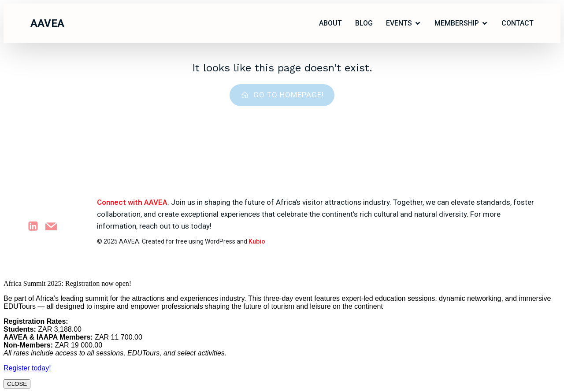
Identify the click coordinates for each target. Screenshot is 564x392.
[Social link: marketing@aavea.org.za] (54, 226)
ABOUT (330, 23)
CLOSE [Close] (17, 384)
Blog (364, 23)
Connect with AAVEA (132, 202)
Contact (518, 23)
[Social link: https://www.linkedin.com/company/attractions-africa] (36, 226)
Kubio (257, 241)
